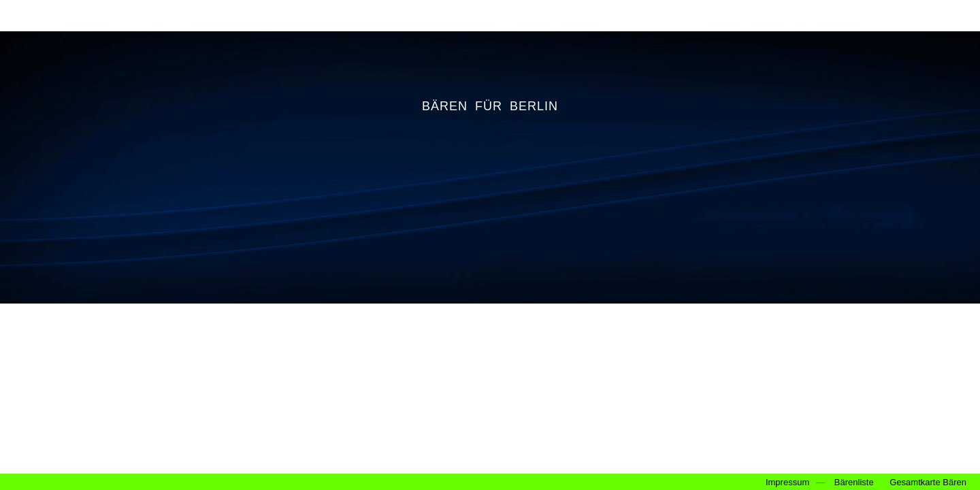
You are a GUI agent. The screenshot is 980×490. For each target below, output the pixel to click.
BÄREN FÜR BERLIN (490, 106)
